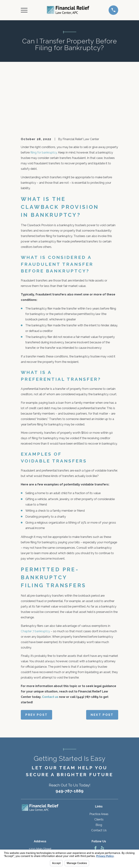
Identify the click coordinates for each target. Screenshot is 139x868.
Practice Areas (99, 759)
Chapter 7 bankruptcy (35, 576)
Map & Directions (40, 810)
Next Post (102, 660)
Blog (99, 770)
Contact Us (99, 775)
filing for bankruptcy (44, 97)
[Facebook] (95, 793)
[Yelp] (102, 793)
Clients (99, 764)
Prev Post (36, 660)
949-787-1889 (69, 736)
